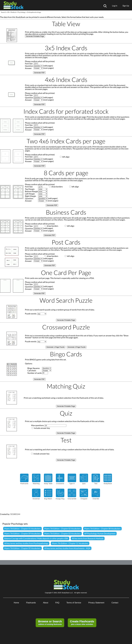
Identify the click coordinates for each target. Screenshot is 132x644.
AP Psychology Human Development (100, 533)
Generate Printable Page (35, 36)
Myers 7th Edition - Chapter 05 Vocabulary (22, 548)
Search (3, 12)
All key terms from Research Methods (88, 538)
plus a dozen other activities (82, 622)
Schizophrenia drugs (34, 12)
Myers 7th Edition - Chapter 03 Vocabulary (62, 533)
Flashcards (31, 603)
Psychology (22, 12)
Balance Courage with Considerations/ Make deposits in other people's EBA (36, 538)
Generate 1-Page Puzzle (55, 347)
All (8, 12)
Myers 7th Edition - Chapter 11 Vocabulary (70, 543)
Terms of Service (74, 603)
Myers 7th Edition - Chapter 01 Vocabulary (22, 529)
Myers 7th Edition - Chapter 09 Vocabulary (22, 533)
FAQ (57, 603)
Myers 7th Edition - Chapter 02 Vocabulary (62, 529)
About (46, 603)
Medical (13, 12)
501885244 (15, 514)
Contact (115, 603)
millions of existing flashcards (50, 622)
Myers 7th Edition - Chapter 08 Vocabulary (102, 529)
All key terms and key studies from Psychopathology (26, 543)
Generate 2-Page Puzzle (77, 347)
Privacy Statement (96, 603)
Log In (115, 6)
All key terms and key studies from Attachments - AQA (67, 548)
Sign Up (126, 6)
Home (16, 603)
